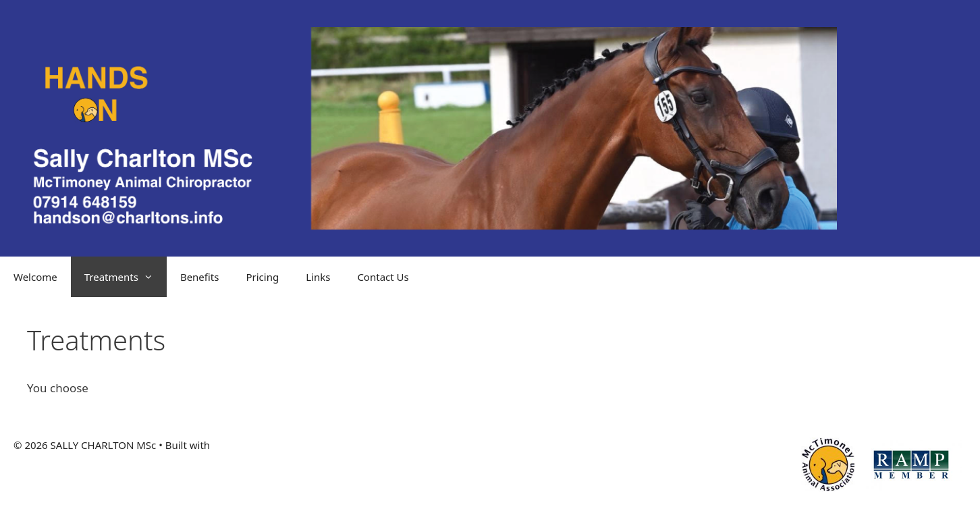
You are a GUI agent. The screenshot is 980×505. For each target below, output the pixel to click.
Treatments (126, 277)
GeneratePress (247, 445)
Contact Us (383, 277)
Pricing (262, 277)
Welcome (35, 277)
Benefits (200, 277)
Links (318, 277)
